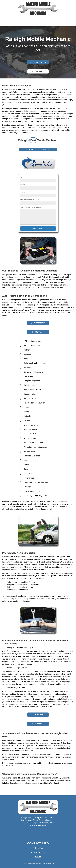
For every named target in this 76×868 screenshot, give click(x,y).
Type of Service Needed (29, 200)
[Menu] (38, 21)
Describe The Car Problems (31, 207)
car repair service (9, 97)
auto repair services (47, 307)
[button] (38, 62)
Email (22, 185)
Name (22, 177)
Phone (22, 192)
